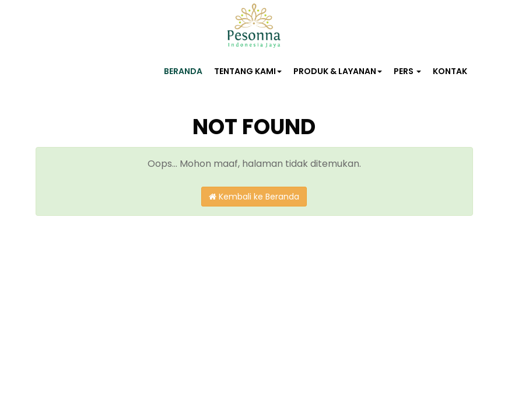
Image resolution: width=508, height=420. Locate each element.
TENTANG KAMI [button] (248, 71)
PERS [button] (407, 71)
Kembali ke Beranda (254, 197)
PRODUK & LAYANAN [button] (338, 71)
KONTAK (450, 71)
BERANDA (183, 71)
